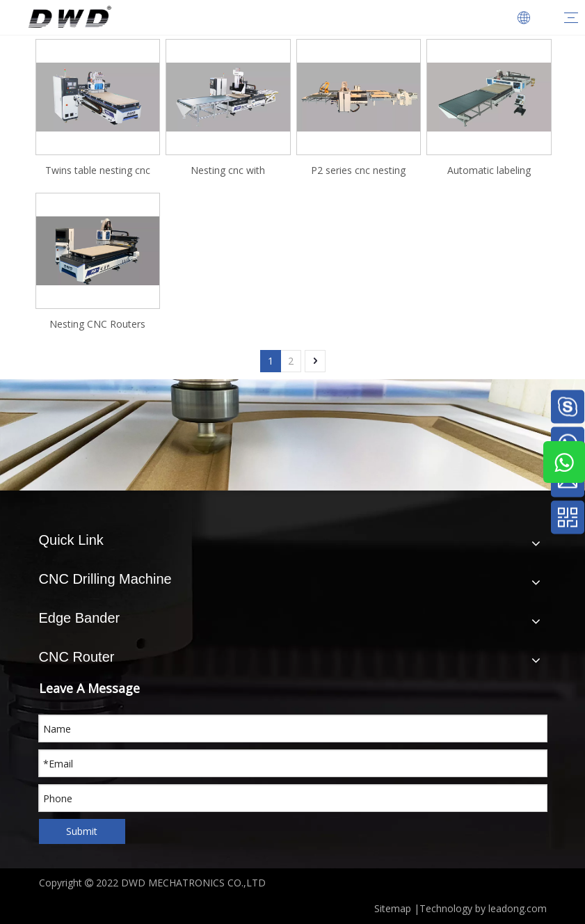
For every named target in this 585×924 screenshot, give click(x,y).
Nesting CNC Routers (97, 324)
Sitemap (393, 908)
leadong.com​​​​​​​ (518, 908)
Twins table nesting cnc (98, 170)
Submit (82, 831)
